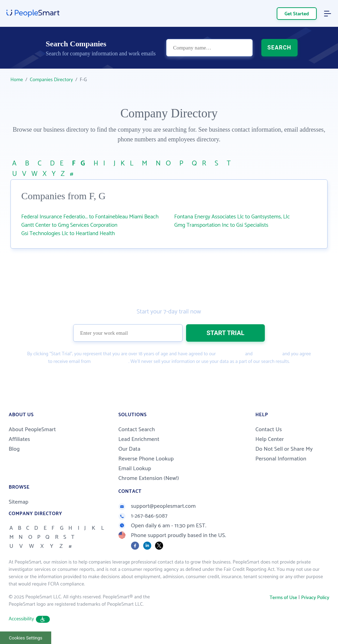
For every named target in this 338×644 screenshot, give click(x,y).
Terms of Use (231, 354)
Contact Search (137, 430)
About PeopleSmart (32, 430)
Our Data (129, 449)
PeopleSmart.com (109, 362)
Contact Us (269, 430)
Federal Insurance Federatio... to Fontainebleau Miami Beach (90, 217)
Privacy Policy (267, 354)
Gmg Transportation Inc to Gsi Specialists (221, 225)
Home (17, 80)
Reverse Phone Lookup (146, 459)
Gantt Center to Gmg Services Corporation (69, 225)
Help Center (270, 439)
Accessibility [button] (29, 619)
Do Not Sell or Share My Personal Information (284, 454)
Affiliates (19, 439)
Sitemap (19, 502)
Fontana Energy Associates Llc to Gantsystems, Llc (232, 217)
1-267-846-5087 (143, 516)
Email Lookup (135, 469)
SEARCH (279, 48)
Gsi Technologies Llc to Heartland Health (68, 234)
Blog (14, 449)
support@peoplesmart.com (157, 506)
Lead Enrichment (139, 439)
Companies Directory (52, 80)
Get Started (297, 14)
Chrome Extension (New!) (149, 478)
